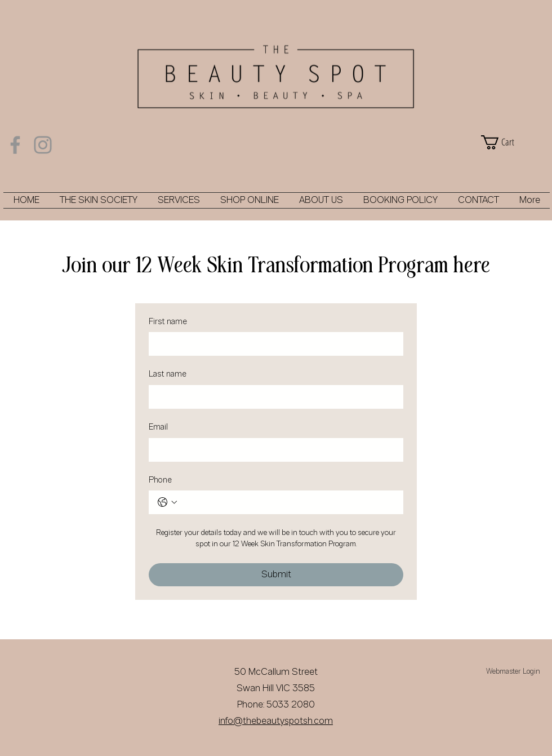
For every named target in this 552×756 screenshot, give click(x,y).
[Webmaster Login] (513, 672)
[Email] (273, 450)
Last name (168, 375)
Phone (160, 481)
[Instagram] (43, 145)
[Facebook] (15, 145)
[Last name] (273, 397)
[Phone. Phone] (287, 502)
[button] (513, 142)
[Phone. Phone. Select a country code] (167, 502)
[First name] (273, 344)
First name (168, 322)
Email (158, 428)
